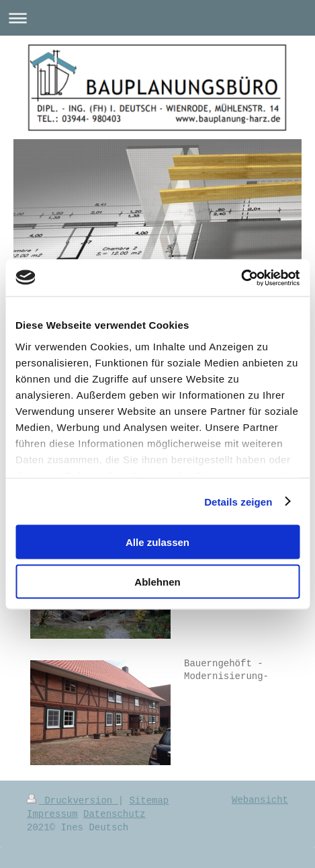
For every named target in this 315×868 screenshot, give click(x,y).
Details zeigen (238, 501)
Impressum (52, 814)
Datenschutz (114, 814)
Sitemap (149, 801)
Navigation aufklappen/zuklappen (157, 18)
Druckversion (73, 801)
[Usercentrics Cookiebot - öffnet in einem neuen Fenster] (241, 278)
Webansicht (260, 800)
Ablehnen (157, 581)
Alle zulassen (157, 542)
